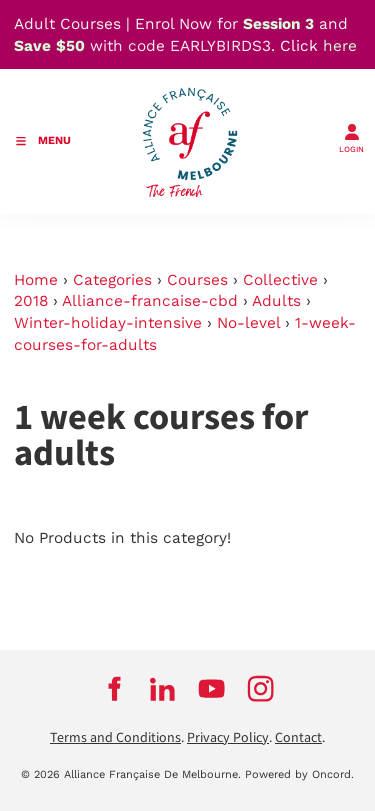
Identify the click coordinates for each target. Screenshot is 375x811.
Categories (112, 280)
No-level (248, 323)
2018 (31, 301)
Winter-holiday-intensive (108, 323)
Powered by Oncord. (299, 774)
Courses (197, 280)
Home (36, 280)
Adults (276, 301)
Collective (280, 280)
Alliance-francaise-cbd (150, 301)
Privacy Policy (228, 738)
